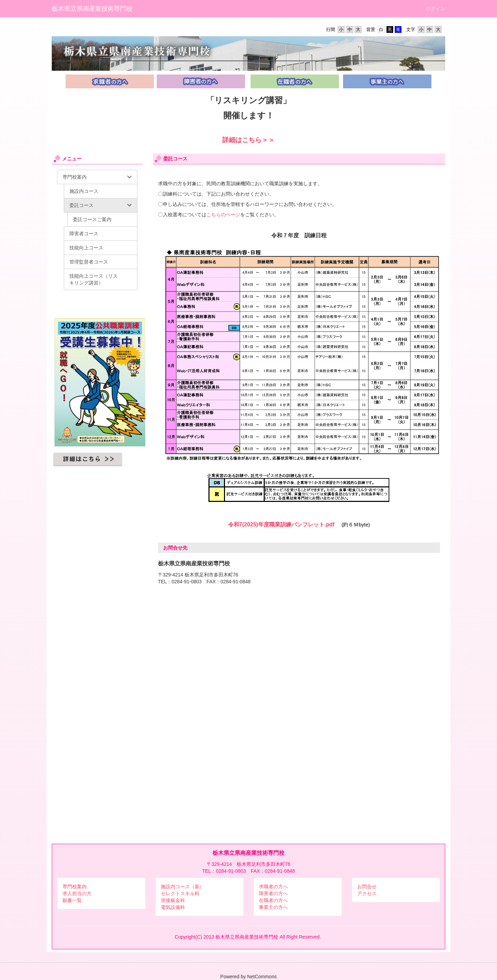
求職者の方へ (273, 887)
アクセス (367, 893)
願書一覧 (72, 900)
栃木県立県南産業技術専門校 (92, 9)
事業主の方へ (273, 907)
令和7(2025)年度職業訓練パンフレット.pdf (281, 524)
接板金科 (175, 900)
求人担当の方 (77, 893)
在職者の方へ (273, 900)
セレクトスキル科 (180, 893)
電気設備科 (173, 907)
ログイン (436, 9)
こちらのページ (223, 215)
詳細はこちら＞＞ (248, 140)
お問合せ (367, 887)
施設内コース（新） (183, 887)
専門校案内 (75, 887)
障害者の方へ (273, 893)
